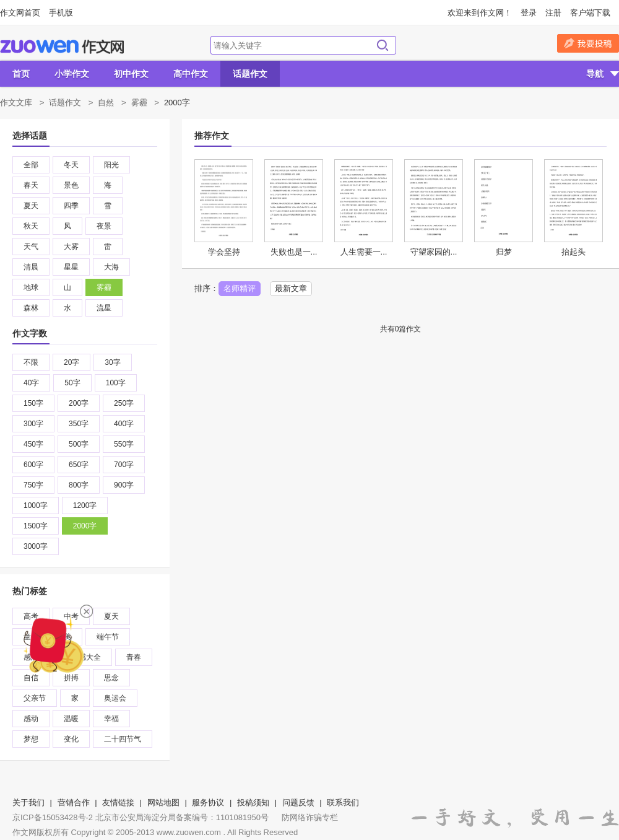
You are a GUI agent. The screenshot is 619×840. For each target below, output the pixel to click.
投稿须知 (253, 803)
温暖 (71, 719)
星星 (71, 267)
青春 (134, 657)
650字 (79, 465)
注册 (553, 13)
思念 (111, 678)
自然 (106, 103)
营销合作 (74, 803)
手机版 (61, 13)
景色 (71, 185)
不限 (31, 362)
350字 (79, 424)
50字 (72, 383)
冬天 (71, 165)
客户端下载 (590, 13)
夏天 (31, 206)
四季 (71, 206)
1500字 (36, 526)
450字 (33, 444)
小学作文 (72, 74)
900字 (124, 485)
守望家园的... (434, 252)
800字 (79, 485)
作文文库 (16, 103)
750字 (33, 485)
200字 (79, 403)
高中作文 (191, 74)
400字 (124, 424)
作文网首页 (20, 13)
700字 (124, 465)
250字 (124, 403)
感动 (31, 719)
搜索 (383, 45)
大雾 (71, 247)
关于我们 (28, 803)
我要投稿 (588, 43)
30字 (112, 362)
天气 (31, 247)
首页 (21, 74)
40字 (31, 383)
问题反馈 (298, 803)
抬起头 (574, 252)
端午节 (108, 637)
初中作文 (131, 74)
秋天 (31, 226)
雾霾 (139, 103)
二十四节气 (123, 739)
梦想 (31, 739)
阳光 (111, 165)
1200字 (85, 505)
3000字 (36, 546)
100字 (116, 383)
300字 (33, 424)
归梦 (504, 252)
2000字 (85, 526)
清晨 (31, 267)
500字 (79, 444)
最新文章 (291, 288)
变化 (71, 739)
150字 (33, 403)
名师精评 (240, 288)
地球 (31, 287)
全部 (31, 165)
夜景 (104, 226)
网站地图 (163, 803)
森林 (31, 308)
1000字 (36, 505)
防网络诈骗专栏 (310, 817)
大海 (111, 267)
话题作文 (250, 74)
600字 (33, 465)
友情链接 (118, 803)
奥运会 (115, 698)
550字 (124, 444)
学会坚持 (224, 252)
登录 (529, 13)
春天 (31, 185)
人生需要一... (364, 252)
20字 (71, 362)
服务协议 (208, 803)
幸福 (111, 719)
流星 (104, 308)
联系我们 (343, 803)
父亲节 (35, 698)
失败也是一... (294, 252)
